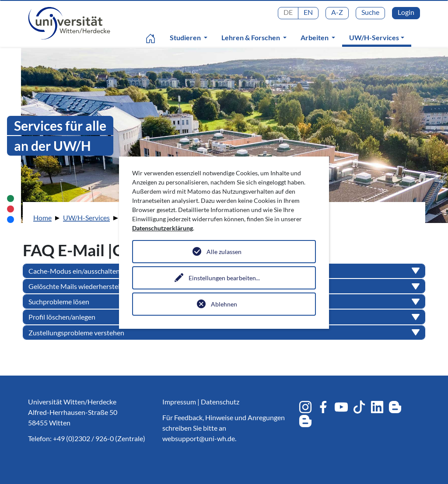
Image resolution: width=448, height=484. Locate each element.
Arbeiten (315, 37)
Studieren (186, 37)
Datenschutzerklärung (163, 228)
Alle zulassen (224, 252)
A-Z (337, 12)
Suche (370, 12)
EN (308, 12)
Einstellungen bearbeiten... (224, 278)
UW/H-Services (378, 37)
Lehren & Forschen (251, 37)
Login (406, 12)
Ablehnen (224, 304)
